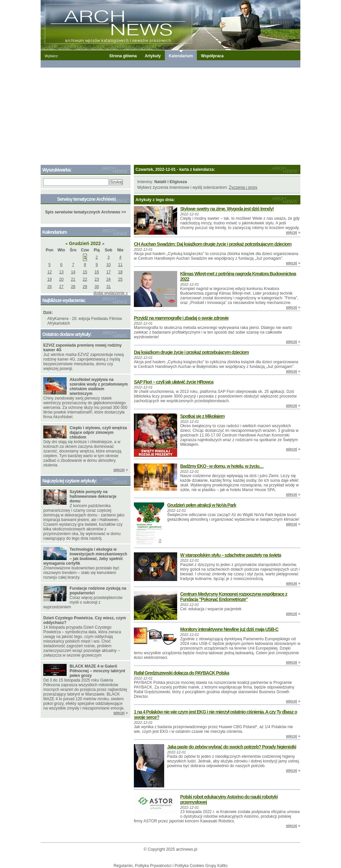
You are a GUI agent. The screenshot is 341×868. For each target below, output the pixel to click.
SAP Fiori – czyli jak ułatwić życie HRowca (174, 382)
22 (85, 279)
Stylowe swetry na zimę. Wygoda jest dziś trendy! (227, 209)
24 (108, 279)
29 (85, 287)
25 (120, 279)
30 (97, 287)
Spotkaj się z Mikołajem (202, 416)
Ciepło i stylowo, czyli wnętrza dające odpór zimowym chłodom (98, 433)
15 (85, 272)
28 (73, 287)
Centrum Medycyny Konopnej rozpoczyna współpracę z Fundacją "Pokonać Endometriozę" (234, 597)
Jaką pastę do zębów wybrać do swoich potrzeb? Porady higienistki (232, 747)
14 (73, 272)
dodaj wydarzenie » (111, 293)
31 (108, 287)
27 (61, 287)
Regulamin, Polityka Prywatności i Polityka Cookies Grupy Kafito (170, 866)
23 (97, 279)
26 (49, 287)
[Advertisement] (170, 115)
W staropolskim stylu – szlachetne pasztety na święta (231, 555)
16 (97, 272)
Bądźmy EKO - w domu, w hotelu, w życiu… (222, 466)
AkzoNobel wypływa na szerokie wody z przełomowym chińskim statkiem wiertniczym (99, 387)
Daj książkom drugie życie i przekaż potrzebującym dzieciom (191, 352)
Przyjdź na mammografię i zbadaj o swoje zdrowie (181, 318)
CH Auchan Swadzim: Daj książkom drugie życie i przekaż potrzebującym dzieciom (213, 244)
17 (108, 272)
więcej (292, 232)
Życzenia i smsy (243, 187)
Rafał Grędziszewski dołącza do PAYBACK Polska (181, 673)
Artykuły (153, 56)
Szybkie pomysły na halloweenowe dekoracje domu (93, 496)
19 (49, 279)
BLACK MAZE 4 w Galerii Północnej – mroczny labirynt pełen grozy (97, 671)
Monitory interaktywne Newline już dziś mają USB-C (229, 629)
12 (49, 272)
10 (108, 265)
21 (73, 279)
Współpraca (212, 56)
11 (120, 265)
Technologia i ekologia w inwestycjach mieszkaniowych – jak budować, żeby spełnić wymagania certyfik (85, 556)
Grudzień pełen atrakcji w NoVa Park (202, 505)
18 (120, 272)
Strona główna (123, 56)
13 (61, 272)
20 (61, 279)
